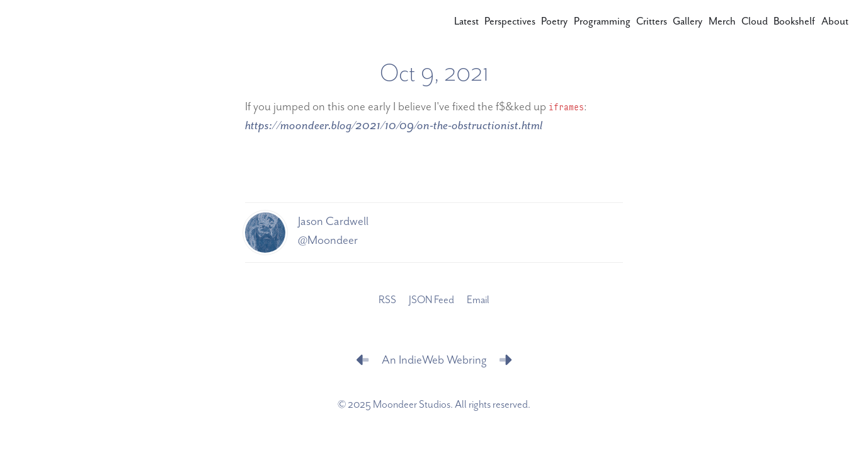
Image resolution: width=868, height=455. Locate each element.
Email (478, 300)
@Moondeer (328, 240)
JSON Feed (431, 300)
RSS (387, 300)
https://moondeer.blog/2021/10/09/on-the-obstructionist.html (394, 126)
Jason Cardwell (333, 222)
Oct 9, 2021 (434, 74)
